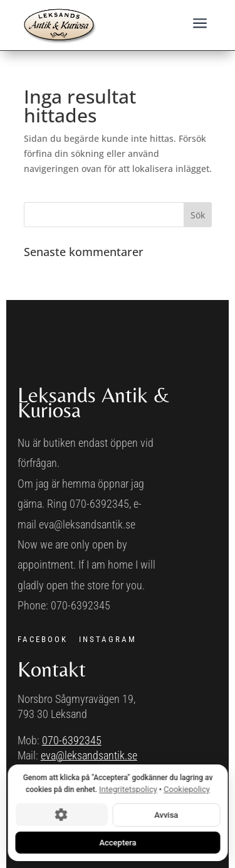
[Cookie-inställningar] (61, 815)
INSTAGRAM (108, 639)
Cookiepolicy (187, 789)
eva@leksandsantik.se (89, 755)
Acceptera (118, 842)
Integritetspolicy (128, 789)
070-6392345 (72, 740)
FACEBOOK (43, 639)
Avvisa (166, 814)
